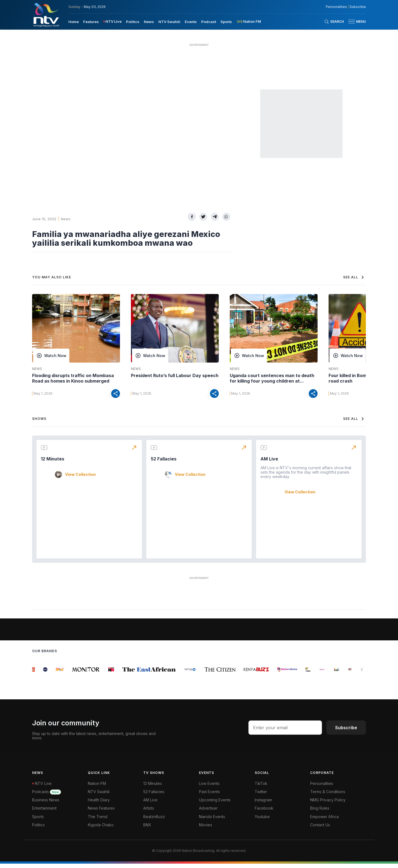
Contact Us (320, 829)
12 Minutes (53, 463)
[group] (36, 674)
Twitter (261, 796)
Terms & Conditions (328, 796)
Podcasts (47, 796)
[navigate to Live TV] (112, 22)
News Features (101, 812)
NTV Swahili (99, 796)
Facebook (264, 812)
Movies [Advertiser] (206, 829)
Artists (149, 812)
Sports (38, 821)
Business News (46, 804)
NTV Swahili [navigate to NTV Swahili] (169, 22)
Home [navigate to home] (74, 22)
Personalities (322, 788)
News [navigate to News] (149, 22)
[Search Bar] (334, 22)
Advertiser (208, 812)
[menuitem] (74, 21)
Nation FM (97, 788)
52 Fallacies (164, 463)
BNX (147, 829)
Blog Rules (320, 812)
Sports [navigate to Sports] (226, 22)
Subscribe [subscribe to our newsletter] (358, 7)
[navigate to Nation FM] (249, 22)
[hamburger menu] (352, 22)
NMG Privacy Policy (328, 804)
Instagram (263, 804)
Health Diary (99, 804)
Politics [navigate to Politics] (133, 22)
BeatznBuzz (154, 821)
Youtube (262, 821)
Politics (38, 829)
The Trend (98, 821)
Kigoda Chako (101, 829)
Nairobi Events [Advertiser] (212, 821)
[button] (355, 22)
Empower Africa (324, 821)
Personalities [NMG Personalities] (336, 7)
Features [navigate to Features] (91, 22)
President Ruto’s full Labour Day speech (175, 375)
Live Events (209, 788)
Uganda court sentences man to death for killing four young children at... (272, 378)
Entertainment (44, 812)
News (66, 219)
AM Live (269, 463)
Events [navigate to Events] (191, 22)
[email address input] (285, 732)
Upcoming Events (215, 804)
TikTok (261, 788)
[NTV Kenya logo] (46, 15)
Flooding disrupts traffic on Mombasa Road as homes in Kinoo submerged (73, 378)
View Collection (80, 479)
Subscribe (346, 732)
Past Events (209, 796)
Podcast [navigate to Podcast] (209, 22)
